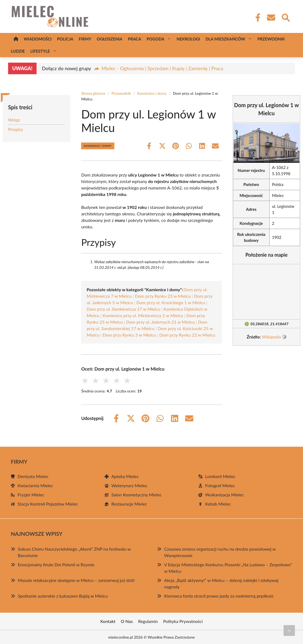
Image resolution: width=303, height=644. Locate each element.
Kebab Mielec (218, 504)
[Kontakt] (271, 18)
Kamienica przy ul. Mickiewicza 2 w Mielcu (143, 315)
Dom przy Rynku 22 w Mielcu (187, 335)
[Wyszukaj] (285, 17)
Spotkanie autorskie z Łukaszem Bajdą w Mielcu (63, 596)
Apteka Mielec (125, 476)
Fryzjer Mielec (31, 495)
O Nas (127, 621)
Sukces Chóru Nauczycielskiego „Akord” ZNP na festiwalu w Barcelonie (74, 552)
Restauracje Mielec (129, 504)
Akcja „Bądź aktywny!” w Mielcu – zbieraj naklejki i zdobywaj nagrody (221, 583)
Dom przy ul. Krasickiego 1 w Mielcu (171, 302)
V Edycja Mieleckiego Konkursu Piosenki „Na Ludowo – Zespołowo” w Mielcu (228, 568)
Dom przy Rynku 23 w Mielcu (163, 296)
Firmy (85, 39)
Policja (65, 39)
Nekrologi (188, 39)
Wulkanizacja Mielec (224, 495)
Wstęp (14, 120)
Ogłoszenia (110, 39)
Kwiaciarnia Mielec (35, 485)
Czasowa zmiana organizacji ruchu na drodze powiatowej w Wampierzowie (220, 552)
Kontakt (108, 621)
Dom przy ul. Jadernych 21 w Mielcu (161, 322)
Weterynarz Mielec (129, 485)
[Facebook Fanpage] (256, 18)
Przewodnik (271, 39)
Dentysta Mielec (33, 476)
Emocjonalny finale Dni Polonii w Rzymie (56, 565)
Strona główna (93, 93)
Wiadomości (38, 39)
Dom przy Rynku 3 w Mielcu (129, 335)
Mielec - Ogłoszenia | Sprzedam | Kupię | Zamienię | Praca (162, 68)
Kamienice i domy (152, 93)
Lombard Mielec (220, 476)
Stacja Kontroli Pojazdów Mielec (48, 504)
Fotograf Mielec (220, 485)
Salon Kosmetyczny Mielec (136, 495)
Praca (134, 39)
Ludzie (18, 51)
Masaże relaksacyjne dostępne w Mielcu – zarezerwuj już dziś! (76, 580)
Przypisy (16, 129)
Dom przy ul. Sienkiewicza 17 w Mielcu (123, 309)
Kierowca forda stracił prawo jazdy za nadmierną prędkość (219, 596)
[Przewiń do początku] (289, 631)
